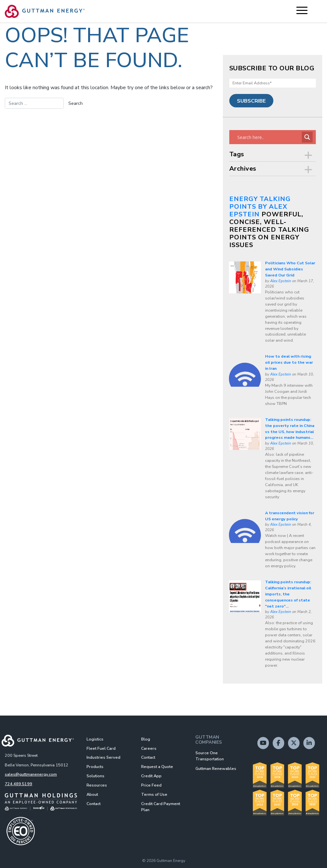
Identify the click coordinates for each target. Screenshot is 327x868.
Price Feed (151, 785)
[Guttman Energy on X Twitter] (294, 743)
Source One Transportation (210, 756)
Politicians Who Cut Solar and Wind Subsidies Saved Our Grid (290, 269)
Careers (149, 748)
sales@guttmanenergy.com (31, 774)
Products (95, 767)
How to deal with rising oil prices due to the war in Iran (289, 362)
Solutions (95, 776)
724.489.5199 (19, 784)
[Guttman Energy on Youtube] (263, 743)
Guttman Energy (171, 861)
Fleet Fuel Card (101, 748)
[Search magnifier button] (307, 137)
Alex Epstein (281, 281)
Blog (146, 739)
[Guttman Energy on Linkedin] (309, 743)
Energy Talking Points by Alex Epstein (260, 207)
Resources (97, 785)
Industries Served (103, 757)
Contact (94, 804)
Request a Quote (157, 767)
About (92, 794)
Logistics (95, 739)
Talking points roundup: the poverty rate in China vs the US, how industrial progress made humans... (290, 429)
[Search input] (269, 137)
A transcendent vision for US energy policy (290, 516)
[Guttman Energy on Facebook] (278, 743)
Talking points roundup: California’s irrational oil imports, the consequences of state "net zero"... (288, 594)
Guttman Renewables (216, 768)
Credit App (151, 776)
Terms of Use (154, 794)
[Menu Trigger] (302, 10)
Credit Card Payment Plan (161, 807)
